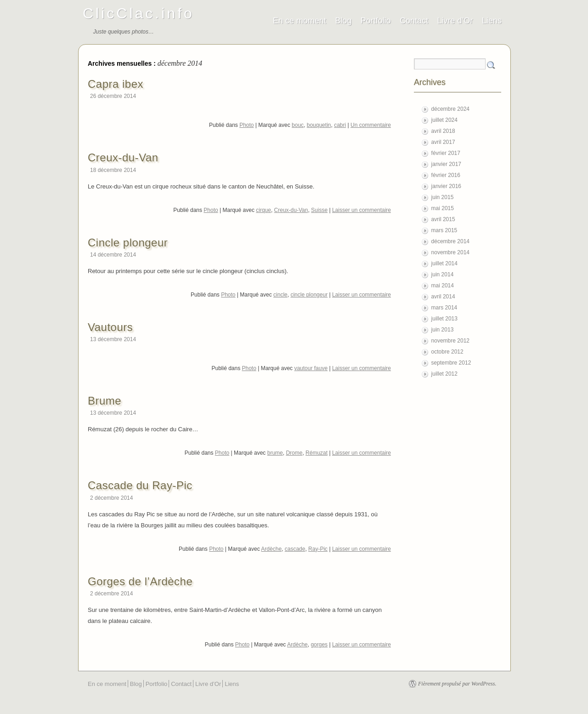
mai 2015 (443, 208)
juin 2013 (443, 330)
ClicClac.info (139, 13)
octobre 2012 (447, 352)
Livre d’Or (455, 21)
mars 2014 (444, 308)
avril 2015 (443, 219)
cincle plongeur (309, 295)
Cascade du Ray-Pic (140, 485)
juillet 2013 (444, 319)
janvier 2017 (446, 164)
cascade (295, 549)
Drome (294, 453)
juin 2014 (443, 274)
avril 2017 (443, 142)
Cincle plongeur (128, 243)
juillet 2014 (444, 263)
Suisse (319, 210)
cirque (263, 210)
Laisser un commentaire (362, 210)
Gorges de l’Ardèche (140, 581)
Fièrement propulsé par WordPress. (457, 684)
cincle (280, 295)
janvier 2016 (446, 186)
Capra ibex (116, 84)
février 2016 (446, 175)
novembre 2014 (450, 252)
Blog (343, 21)
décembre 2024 (450, 109)
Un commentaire (371, 125)
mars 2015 (444, 230)
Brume (105, 401)
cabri (340, 125)
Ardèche (271, 549)
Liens (492, 21)
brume (275, 453)
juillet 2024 (444, 120)
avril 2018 (443, 131)
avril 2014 (443, 297)
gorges (319, 645)
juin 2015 (443, 197)
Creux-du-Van (123, 157)
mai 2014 (443, 286)
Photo (246, 125)
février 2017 (446, 153)
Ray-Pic (318, 549)
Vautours (110, 327)
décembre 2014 (450, 241)
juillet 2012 (444, 374)
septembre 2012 (451, 363)
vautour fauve (311, 368)
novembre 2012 (450, 341)
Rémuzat (317, 453)
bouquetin (319, 125)
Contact (414, 21)
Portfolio (376, 21)
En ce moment (300, 21)
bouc (298, 125)
